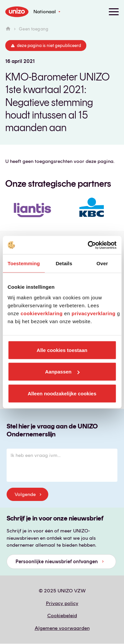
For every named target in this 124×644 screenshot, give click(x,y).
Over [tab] (102, 263)
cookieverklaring (41, 313)
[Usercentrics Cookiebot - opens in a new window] (88, 245)
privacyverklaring (93, 313)
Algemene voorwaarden (62, 628)
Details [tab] (64, 263)
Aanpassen (62, 372)
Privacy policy (62, 603)
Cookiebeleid (62, 616)
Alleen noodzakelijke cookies (62, 393)
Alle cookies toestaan (62, 350)
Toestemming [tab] (24, 263)
